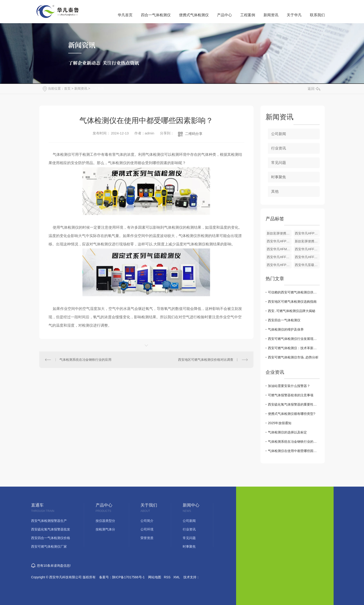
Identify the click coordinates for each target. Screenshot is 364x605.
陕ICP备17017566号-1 (128, 577)
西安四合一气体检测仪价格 (51, 538)
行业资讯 (279, 148)
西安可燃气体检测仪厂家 (49, 547)
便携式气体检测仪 (194, 15)
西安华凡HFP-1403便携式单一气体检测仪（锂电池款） (279, 265)
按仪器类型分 (105, 521)
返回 (314, 89)
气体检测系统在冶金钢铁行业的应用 (85, 360)
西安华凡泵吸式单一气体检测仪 (307, 265)
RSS (167, 577)
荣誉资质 (147, 538)
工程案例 (248, 15)
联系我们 (317, 15)
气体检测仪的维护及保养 (286, 329)
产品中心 (224, 15)
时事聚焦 (279, 177)
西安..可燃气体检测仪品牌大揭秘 (292, 311)
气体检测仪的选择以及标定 (287, 432)
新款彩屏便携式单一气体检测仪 (279, 233)
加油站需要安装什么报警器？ (289, 386)
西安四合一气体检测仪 (284, 320)
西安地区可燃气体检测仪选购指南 (292, 302)
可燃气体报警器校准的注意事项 (291, 395)
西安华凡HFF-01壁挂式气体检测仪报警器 (279, 257)
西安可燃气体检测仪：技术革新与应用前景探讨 (294, 348)
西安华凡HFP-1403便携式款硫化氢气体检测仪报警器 (307, 233)
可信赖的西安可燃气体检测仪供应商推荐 (294, 292)
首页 (67, 88)
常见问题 (279, 163)
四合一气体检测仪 (156, 15)
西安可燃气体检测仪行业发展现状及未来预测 (294, 339)
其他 (275, 191)
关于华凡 (294, 15)
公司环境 (147, 529)
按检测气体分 (105, 529)
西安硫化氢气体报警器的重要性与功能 (294, 404)
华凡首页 (125, 15)
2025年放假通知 (280, 423)
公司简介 (147, 521)
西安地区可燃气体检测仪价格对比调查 (206, 360)
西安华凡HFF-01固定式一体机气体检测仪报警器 (307, 249)
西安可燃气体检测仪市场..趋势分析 (293, 357)
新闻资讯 (271, 15)
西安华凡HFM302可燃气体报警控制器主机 (279, 249)
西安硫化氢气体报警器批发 (51, 529)
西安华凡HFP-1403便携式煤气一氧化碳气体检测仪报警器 (279, 241)
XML (177, 577)
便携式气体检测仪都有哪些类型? (292, 414)
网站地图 (155, 577)
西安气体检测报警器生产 (49, 521)
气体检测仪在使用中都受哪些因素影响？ (294, 451)
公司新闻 (97, 88)
